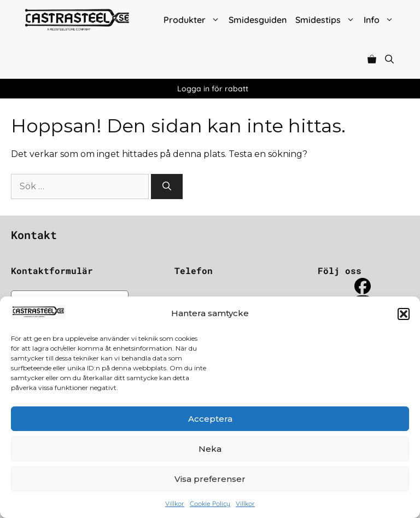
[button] (404, 314)
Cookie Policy (210, 504)
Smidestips (327, 20)
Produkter (194, 20)
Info (381, 20)
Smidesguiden (258, 20)
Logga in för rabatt (213, 89)
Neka (210, 449)
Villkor (175, 504)
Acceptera (210, 419)
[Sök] (167, 187)
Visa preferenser (210, 479)
